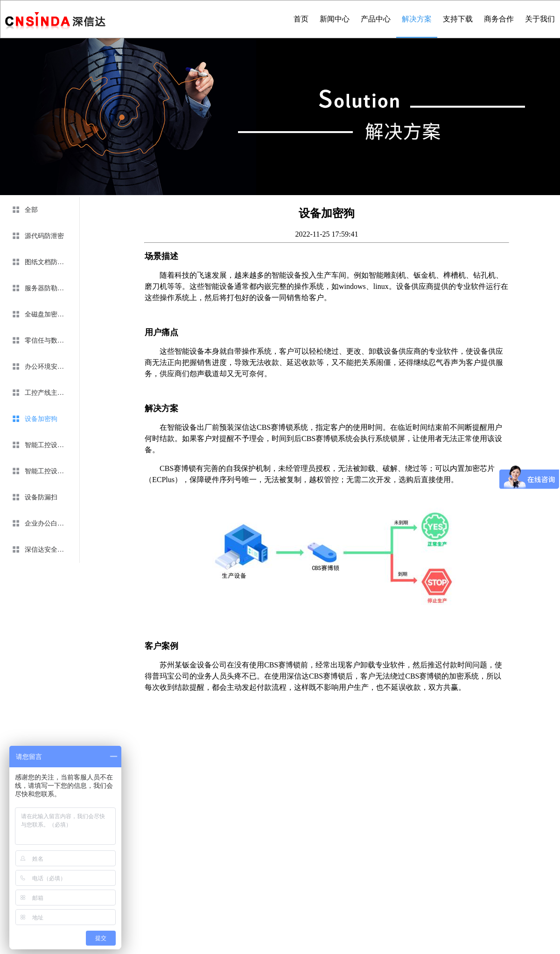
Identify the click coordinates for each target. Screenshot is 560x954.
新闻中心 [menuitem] (335, 19)
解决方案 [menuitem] (417, 19)
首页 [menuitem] (301, 19)
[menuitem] (40, 210)
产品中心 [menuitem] (376, 19)
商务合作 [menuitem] (499, 19)
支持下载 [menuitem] (458, 19)
